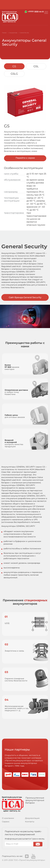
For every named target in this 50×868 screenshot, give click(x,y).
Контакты (30, 822)
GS (14, 66)
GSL (36, 66)
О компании (8, 818)
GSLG (14, 74)
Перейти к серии (25, 158)
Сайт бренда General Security (25, 297)
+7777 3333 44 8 (36, 12)
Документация (32, 818)
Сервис (6, 822)
